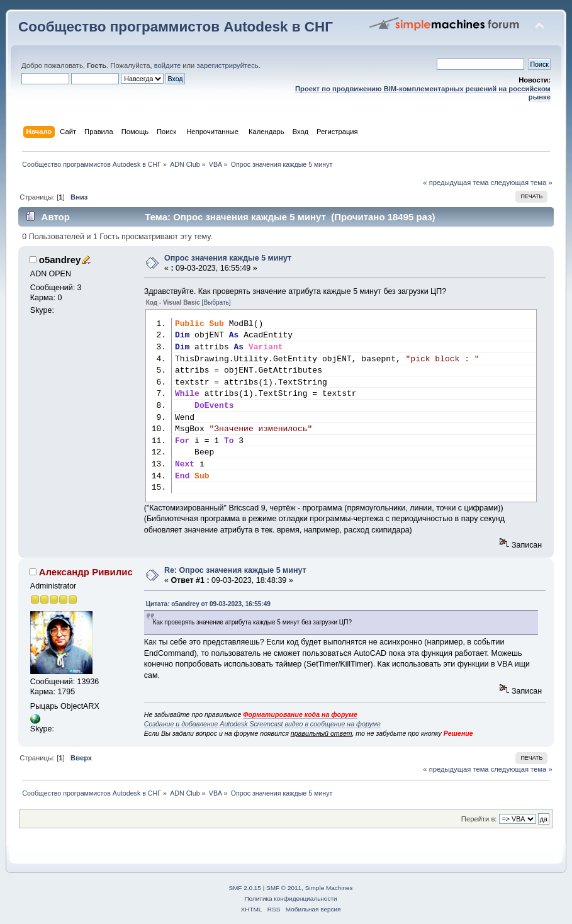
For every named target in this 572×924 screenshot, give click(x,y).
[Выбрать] (216, 302)
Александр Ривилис (86, 572)
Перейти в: (479, 819)
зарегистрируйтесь (228, 65)
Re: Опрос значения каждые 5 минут (235, 570)
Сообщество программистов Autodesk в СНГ (176, 27)
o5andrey (60, 260)
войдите (167, 65)
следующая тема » (522, 183)
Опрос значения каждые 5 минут (228, 258)
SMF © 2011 (284, 888)
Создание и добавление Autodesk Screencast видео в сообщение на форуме (262, 724)
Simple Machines (329, 888)
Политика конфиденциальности (290, 899)
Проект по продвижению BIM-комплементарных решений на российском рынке (423, 93)
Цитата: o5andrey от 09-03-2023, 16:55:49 (208, 604)
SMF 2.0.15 (245, 888)
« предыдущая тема (456, 183)
